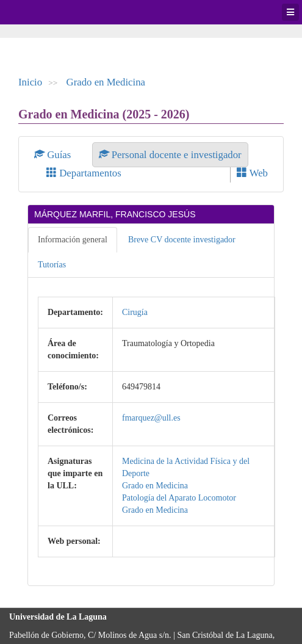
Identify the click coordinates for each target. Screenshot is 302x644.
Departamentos (84, 173)
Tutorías (52, 265)
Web (252, 173)
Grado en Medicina (106, 82)
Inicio (30, 82)
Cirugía (135, 312)
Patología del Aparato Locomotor (179, 498)
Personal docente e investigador (170, 155)
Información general (73, 240)
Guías (54, 155)
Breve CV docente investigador (182, 240)
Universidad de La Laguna (43, 12)
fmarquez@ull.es (151, 418)
